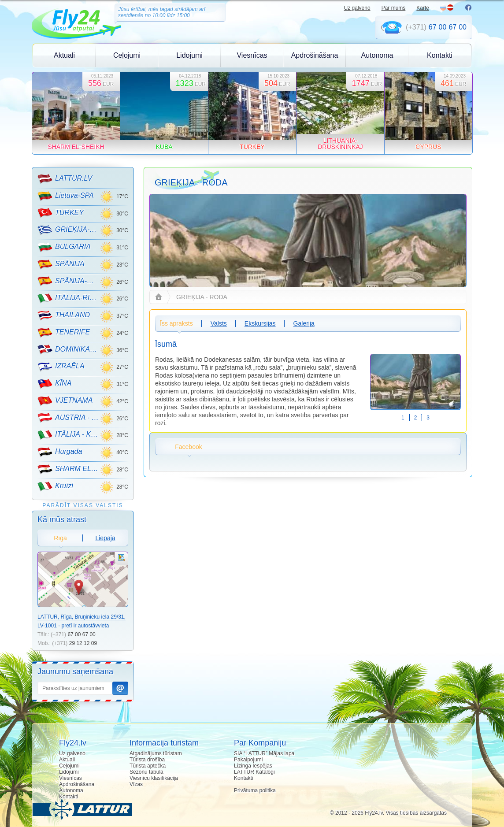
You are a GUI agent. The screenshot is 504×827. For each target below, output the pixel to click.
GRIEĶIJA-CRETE (69, 230)
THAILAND (64, 315)
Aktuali (64, 55)
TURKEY (61, 213)
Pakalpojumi (248, 760)
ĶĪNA (54, 384)
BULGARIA (64, 247)
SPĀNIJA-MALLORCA (69, 281)
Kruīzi (55, 486)
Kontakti (440, 55)
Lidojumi (189, 55)
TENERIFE (64, 333)
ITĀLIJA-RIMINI (69, 298)
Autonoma (377, 55)
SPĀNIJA (61, 264)
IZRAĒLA (61, 367)
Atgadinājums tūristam (156, 753)
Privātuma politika (255, 790)
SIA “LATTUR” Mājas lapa (264, 753)
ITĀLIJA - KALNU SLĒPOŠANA (69, 435)
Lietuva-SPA (66, 196)
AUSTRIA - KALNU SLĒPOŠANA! (69, 418)
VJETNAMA (65, 401)
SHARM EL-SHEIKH (69, 469)
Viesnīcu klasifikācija (154, 778)
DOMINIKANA (69, 349)
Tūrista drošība (147, 760)
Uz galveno (357, 8)
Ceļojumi (127, 55)
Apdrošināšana (315, 55)
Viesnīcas (252, 55)
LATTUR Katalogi (254, 772)
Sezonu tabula (146, 772)
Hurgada (60, 452)
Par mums (394, 8)
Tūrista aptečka (148, 766)
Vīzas (136, 784)
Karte (423, 8)
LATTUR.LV (65, 179)
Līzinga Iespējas (253, 766)
